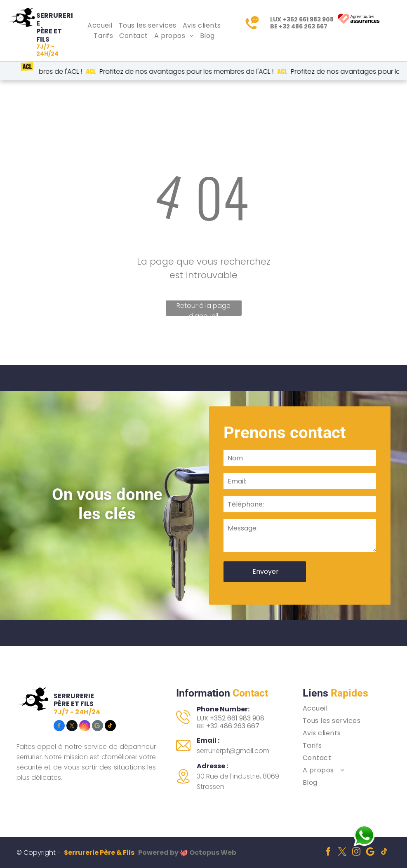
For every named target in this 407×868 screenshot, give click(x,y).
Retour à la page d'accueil (203, 308)
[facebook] (59, 727)
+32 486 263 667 (303, 26)
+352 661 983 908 (308, 19)
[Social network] (98, 727)
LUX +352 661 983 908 (231, 718)
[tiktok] (110, 727)
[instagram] (85, 727)
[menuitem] (101, 25)
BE (201, 726)
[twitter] (72, 727)
